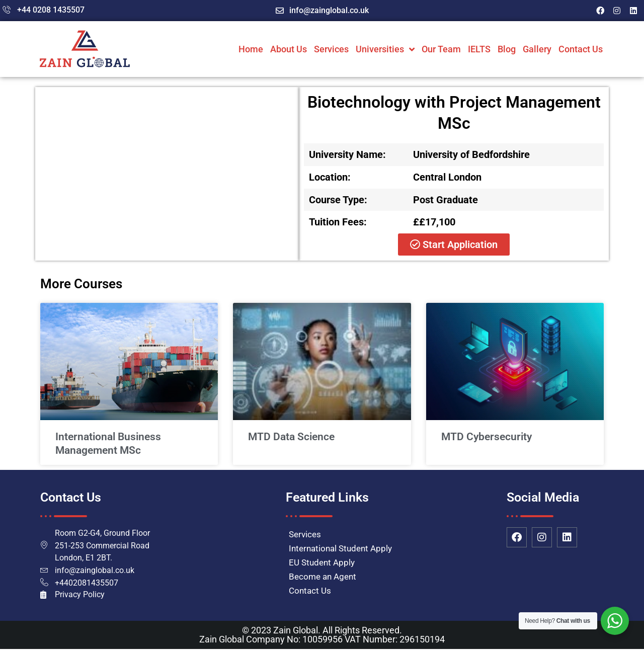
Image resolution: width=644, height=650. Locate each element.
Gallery (537, 49)
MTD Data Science (291, 437)
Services (331, 49)
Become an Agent (323, 577)
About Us (289, 49)
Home (251, 49)
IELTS (479, 49)
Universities (385, 49)
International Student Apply (340, 548)
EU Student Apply (322, 562)
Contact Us (581, 49)
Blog (507, 49)
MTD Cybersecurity (487, 437)
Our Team (441, 49)
